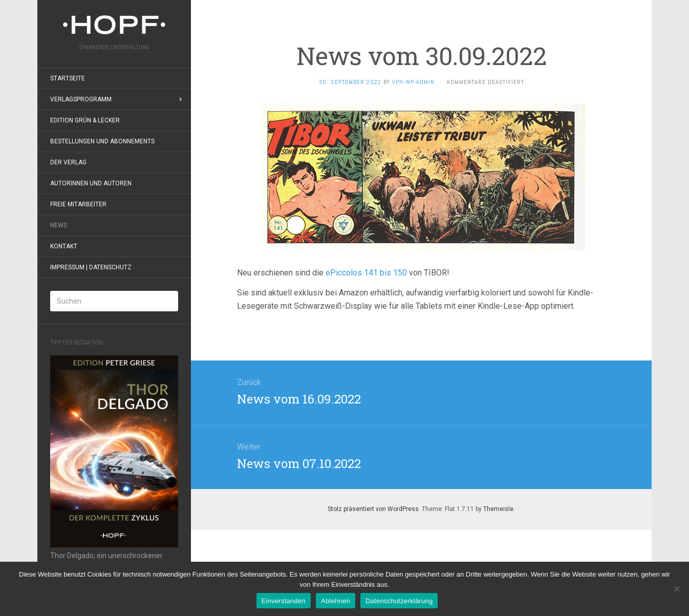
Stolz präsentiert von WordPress (373, 509)
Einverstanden (284, 601)
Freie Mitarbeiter (78, 204)
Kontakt (64, 246)
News (59, 225)
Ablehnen (336, 601)
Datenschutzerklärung (399, 601)
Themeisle (498, 509)
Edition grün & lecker (85, 120)
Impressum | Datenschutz (91, 267)
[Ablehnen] (676, 589)
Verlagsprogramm (81, 99)
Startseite (68, 78)
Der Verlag (68, 162)
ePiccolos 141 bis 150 (365, 273)
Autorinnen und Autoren (91, 183)
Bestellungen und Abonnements (102, 141)
